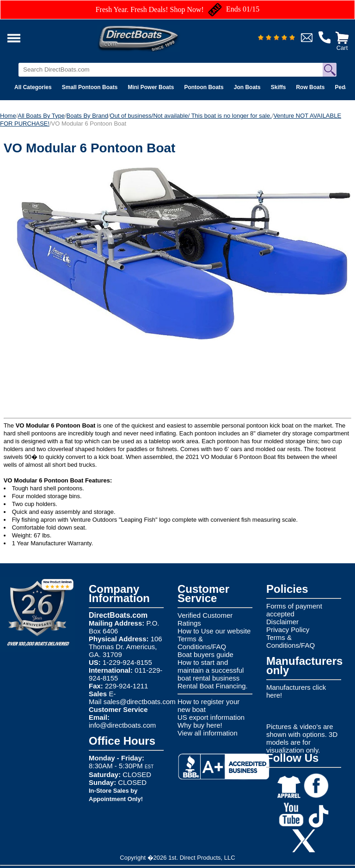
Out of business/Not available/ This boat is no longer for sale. (191, 116)
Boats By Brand (87, 116)
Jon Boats (247, 87)
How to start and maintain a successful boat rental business (211, 670)
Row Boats (310, 87)
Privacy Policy (288, 630)
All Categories (33, 87)
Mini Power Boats (151, 87)
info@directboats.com (122, 725)
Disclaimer (282, 622)
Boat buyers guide (205, 654)
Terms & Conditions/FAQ (202, 643)
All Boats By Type (41, 116)
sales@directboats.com (140, 702)
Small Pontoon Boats (90, 87)
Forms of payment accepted (294, 610)
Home (8, 116)
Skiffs (278, 87)
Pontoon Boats (204, 87)
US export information (211, 717)
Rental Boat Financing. (213, 686)
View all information (208, 733)
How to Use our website (214, 631)
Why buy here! (200, 725)
